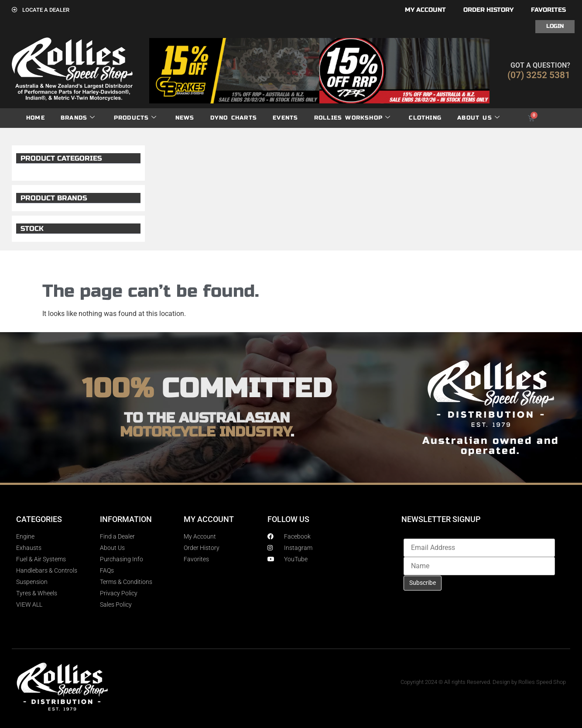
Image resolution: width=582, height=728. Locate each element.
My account (425, 10)
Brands (78, 118)
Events (285, 118)
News (185, 118)
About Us (479, 118)
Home (36, 118)
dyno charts (234, 118)
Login (555, 26)
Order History (488, 10)
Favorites (548, 10)
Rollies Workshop (352, 118)
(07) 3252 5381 (539, 75)
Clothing (425, 118)
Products (135, 118)
